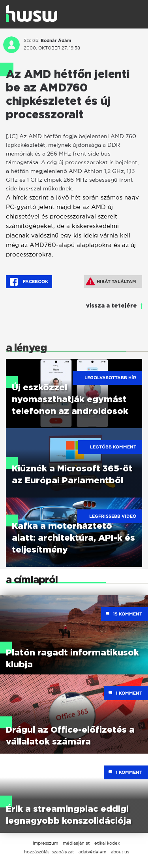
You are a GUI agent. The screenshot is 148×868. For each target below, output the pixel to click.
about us (120, 852)
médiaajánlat (76, 843)
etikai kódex (107, 843)
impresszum (45, 843)
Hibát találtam (111, 281)
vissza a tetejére (111, 306)
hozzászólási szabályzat (49, 852)
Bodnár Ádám (56, 40)
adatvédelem (92, 852)
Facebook (29, 282)
